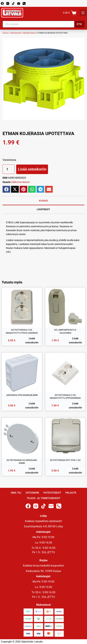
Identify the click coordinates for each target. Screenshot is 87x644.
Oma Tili (16, 493)
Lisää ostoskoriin (32, 169)
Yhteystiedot (52, 493)
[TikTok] (13, 3)
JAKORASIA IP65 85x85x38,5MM (22, 395)
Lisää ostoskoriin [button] (32, 341)
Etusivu (6, 33)
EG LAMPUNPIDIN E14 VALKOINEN (65, 331)
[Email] (19, 3)
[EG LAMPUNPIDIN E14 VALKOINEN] (65, 308)
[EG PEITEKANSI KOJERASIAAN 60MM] (22, 438)
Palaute (71, 493)
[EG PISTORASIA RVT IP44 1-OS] (65, 438)
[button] (6, 189)
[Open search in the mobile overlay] (43, 24)
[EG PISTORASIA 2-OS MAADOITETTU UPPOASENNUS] (65, 373)
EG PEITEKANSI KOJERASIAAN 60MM (22, 462)
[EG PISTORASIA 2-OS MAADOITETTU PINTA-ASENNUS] (22, 308)
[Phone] (24, 3)
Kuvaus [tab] (43, 201)
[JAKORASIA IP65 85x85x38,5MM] (22, 373)
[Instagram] (8, 3)
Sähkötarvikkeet (29, 33)
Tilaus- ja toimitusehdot (43, 498)
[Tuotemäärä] (9, 169)
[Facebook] (2, 3)
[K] (83, 13)
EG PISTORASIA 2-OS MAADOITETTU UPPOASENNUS (65, 397)
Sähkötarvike (16, 33)
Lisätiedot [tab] (43, 209)
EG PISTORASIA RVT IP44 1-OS (65, 460)
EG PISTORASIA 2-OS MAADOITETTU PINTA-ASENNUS (22, 331)
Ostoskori (32, 493)
